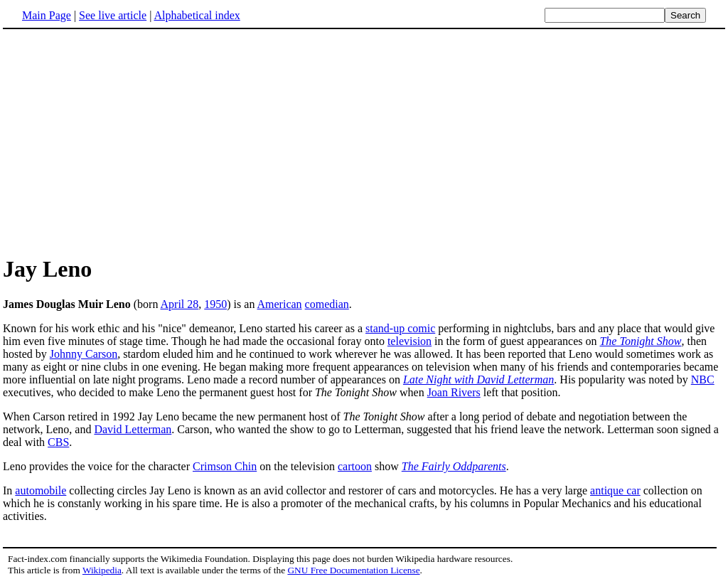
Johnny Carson (84, 354)
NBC (703, 379)
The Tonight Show (640, 341)
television (409, 341)
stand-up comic (400, 328)
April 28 (180, 304)
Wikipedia (102, 570)
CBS (58, 442)
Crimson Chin (225, 466)
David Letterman (133, 429)
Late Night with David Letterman (478, 379)
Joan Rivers (454, 392)
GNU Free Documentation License (353, 570)
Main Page (47, 15)
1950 (215, 304)
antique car (615, 490)
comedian (327, 304)
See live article (113, 15)
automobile (41, 490)
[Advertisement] (122, 142)
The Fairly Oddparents (454, 466)
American (280, 304)
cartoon (355, 466)
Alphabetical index (197, 15)
